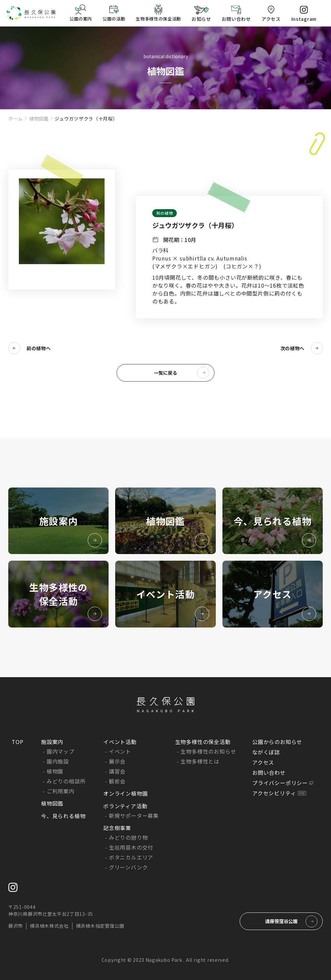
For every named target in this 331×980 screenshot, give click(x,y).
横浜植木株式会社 (49, 926)
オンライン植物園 (125, 793)
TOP (17, 742)
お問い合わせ (269, 772)
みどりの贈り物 (128, 837)
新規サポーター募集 (134, 816)
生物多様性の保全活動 (203, 742)
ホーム (16, 118)
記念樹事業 (117, 828)
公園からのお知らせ (277, 742)
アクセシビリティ (274, 793)
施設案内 (52, 742)
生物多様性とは (200, 761)
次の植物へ (293, 348)
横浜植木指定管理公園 (100, 926)
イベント (120, 751)
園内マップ (61, 751)
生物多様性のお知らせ (208, 751)
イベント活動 (120, 742)
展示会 (117, 761)
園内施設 (58, 761)
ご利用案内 (61, 791)
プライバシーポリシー (280, 783)
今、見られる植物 (63, 816)
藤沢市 (16, 926)
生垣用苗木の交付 (131, 847)
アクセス (263, 762)
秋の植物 (165, 213)
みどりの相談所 (66, 781)
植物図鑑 (39, 118)
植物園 (55, 771)
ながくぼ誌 (266, 752)
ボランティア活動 (125, 806)
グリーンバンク (128, 867)
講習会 (117, 771)
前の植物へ (39, 348)
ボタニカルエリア (131, 857)
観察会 (117, 781)
